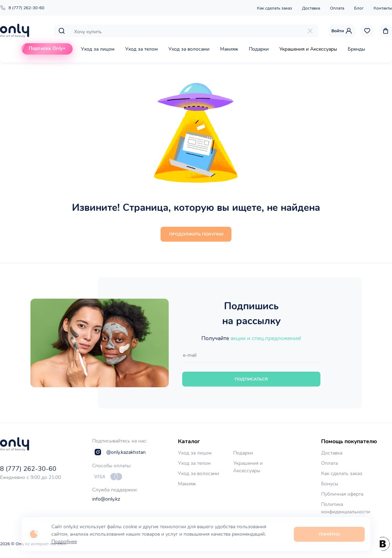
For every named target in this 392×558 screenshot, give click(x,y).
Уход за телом (141, 49)
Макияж (229, 49)
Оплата (337, 8)
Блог (359, 8)
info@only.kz (106, 499)
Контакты (383, 8)
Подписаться (251, 379)
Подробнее (64, 542)
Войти (342, 31)
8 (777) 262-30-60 (22, 8)
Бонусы (330, 484)
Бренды (356, 49)
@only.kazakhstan (119, 452)
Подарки (259, 49)
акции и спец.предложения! (266, 338)
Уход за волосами (189, 49)
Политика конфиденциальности (346, 508)
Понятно (329, 534)
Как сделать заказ (275, 8)
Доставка (311, 8)
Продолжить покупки (196, 234)
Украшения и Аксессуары (308, 49)
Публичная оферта (342, 494)
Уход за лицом (98, 49)
